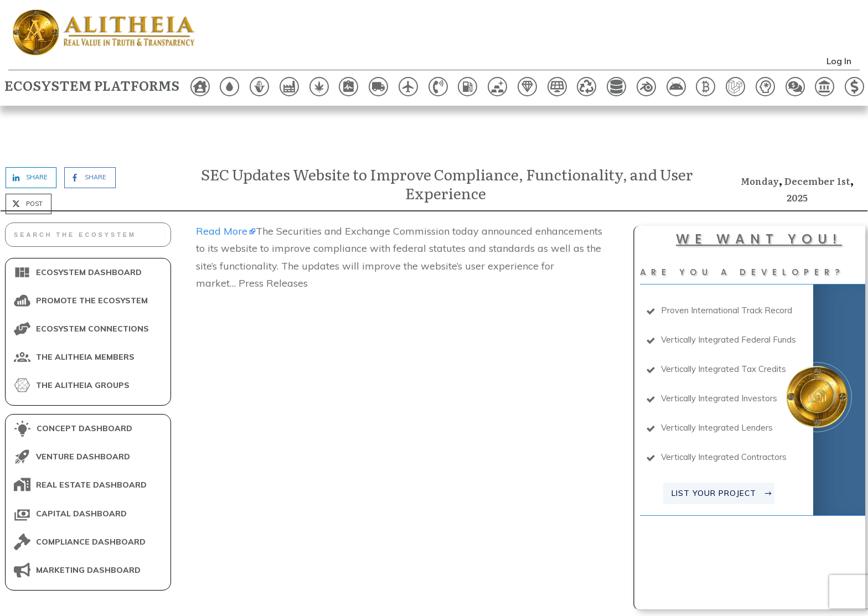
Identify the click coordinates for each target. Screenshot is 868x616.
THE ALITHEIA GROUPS (83, 338)
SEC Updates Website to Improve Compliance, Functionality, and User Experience (447, 136)
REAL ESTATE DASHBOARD (91, 438)
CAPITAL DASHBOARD (81, 466)
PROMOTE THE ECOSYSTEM (92, 253)
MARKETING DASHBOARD (88, 522)
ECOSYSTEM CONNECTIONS (92, 281)
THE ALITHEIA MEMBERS (85, 309)
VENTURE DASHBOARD (83, 410)
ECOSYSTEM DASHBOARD (89, 225)
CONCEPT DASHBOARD (84, 381)
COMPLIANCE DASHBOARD (91, 494)
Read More (222, 183)
